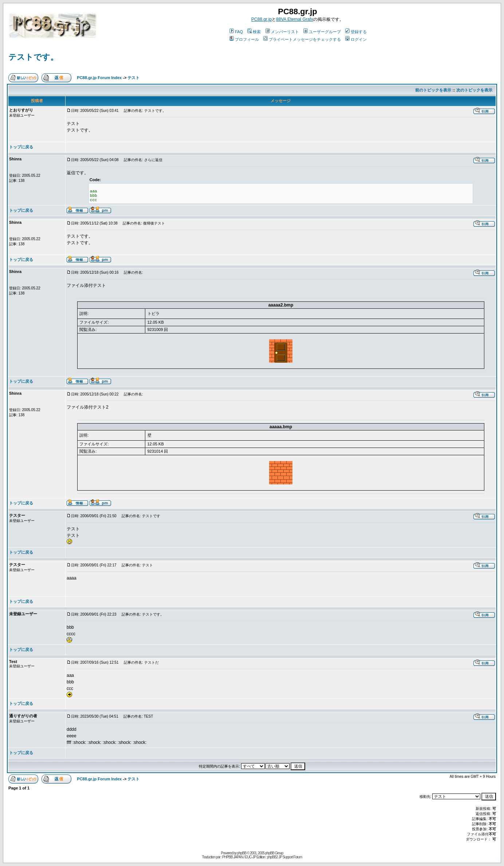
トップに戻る (21, 147)
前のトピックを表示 (433, 90)
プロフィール (244, 39)
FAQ (236, 32)
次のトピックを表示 (474, 90)
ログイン (356, 39)
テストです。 (33, 57)
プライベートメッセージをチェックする (302, 39)
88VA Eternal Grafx (295, 19)
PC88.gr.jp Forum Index (99, 78)
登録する (356, 32)
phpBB (242, 853)
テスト (133, 78)
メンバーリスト (282, 32)
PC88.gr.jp (261, 19)
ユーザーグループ (322, 32)
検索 (254, 32)
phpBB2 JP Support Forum (284, 857)
